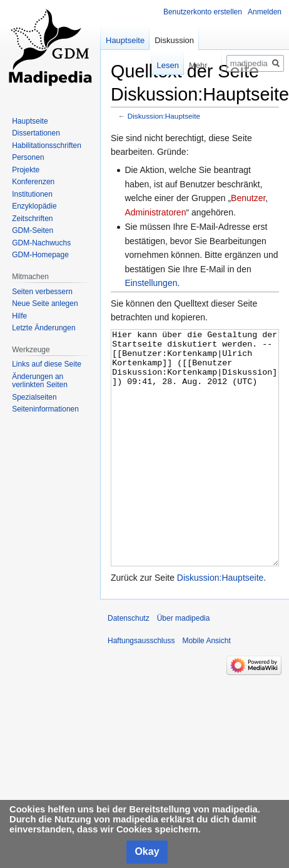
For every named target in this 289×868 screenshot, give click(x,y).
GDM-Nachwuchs (41, 243)
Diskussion (174, 40)
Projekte (26, 170)
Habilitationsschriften (47, 145)
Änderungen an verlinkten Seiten (40, 381)
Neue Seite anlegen (45, 303)
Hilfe (19, 316)
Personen (28, 157)
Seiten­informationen (45, 409)
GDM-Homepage (40, 255)
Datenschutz (129, 665)
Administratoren (155, 212)
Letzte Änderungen (43, 328)
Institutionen (32, 194)
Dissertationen (36, 133)
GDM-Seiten (33, 230)
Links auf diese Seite (47, 364)
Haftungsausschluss (141, 688)
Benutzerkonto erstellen (203, 12)
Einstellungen (151, 283)
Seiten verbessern (42, 292)
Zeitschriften (32, 219)
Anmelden (265, 12)
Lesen (159, 65)
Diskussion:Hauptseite (164, 116)
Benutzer (248, 198)
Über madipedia (184, 665)
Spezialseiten (34, 397)
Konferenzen (33, 182)
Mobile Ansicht (206, 688)
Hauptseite (125, 40)
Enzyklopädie (34, 206)
